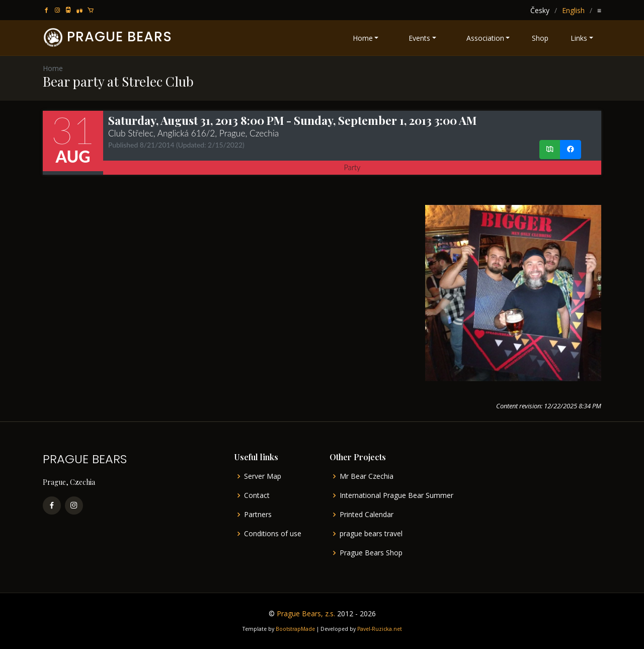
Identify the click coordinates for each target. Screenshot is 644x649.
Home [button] (363, 38)
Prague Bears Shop (371, 553)
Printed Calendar (367, 515)
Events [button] (419, 38)
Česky (540, 10)
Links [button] (579, 38)
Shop (540, 38)
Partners (258, 515)
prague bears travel (371, 534)
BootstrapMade (295, 629)
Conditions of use (273, 534)
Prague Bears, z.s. (306, 614)
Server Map (263, 476)
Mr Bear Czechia (367, 476)
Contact (257, 495)
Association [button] (485, 38)
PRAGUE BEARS (119, 37)
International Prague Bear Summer (396, 495)
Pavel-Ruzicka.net (380, 629)
